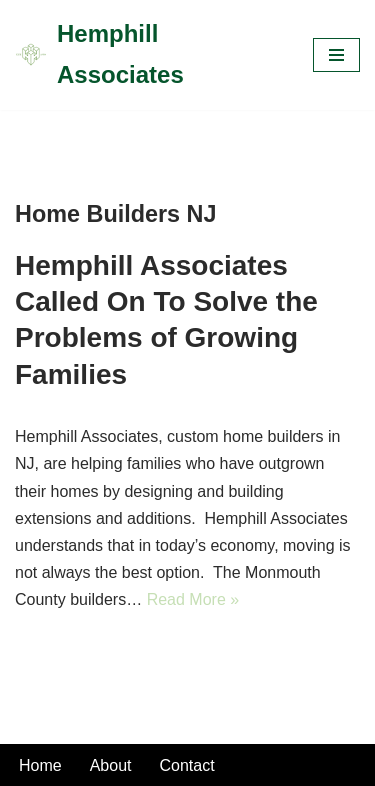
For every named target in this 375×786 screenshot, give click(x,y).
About (111, 765)
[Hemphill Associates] (149, 55)
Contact (187, 765)
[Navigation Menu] (336, 55)
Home (40, 765)
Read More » (193, 599)
